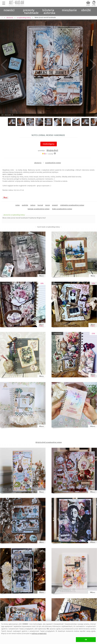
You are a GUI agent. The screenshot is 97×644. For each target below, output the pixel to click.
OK (86, 640)
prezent (55, 205)
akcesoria (38, 163)
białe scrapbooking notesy (62, 209)
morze (48, 205)
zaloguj (94, 5)
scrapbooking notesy (53, 163)
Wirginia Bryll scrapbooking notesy (49, 442)
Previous (4, 65)
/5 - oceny (47, 154)
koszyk (88, 5)
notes (18, 205)
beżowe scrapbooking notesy (39, 209)
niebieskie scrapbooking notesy (72, 205)
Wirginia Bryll (52, 150)
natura (33, 205)
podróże (25, 205)
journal (40, 205)
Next (93, 65)
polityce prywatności (39, 633)
